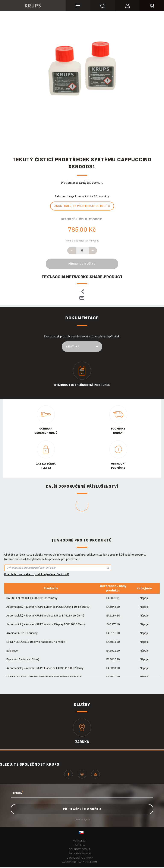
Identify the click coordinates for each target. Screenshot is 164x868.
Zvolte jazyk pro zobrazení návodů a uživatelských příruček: (82, 336)
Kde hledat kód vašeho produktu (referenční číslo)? (37, 574)
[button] (127, 5)
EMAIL (18, 793)
